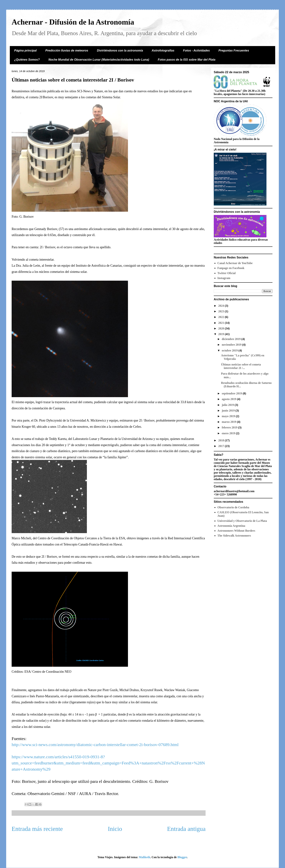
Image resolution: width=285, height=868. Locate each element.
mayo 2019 (229, 416)
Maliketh (144, 857)
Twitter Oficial (226, 273)
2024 (222, 306)
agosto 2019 (229, 399)
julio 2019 (228, 405)
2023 (222, 311)
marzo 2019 (229, 422)
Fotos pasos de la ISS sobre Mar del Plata (187, 60)
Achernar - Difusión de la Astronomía (73, 22)
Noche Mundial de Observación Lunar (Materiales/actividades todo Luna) (99, 60)
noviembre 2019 (232, 345)
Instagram (224, 278)
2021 (222, 323)
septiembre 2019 (232, 393)
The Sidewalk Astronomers (234, 536)
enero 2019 (229, 433)
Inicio (115, 829)
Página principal (25, 51)
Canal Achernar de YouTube (235, 263)
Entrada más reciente (37, 829)
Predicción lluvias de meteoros (67, 51)
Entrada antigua (186, 829)
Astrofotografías (163, 51)
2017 (222, 446)
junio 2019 (229, 411)
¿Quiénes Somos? (27, 60)
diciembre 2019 (232, 339)
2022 (222, 317)
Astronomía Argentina (231, 526)
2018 (222, 440)
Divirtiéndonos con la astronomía (120, 51)
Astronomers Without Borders (236, 531)
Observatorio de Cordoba (233, 507)
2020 (222, 328)
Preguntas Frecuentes (234, 51)
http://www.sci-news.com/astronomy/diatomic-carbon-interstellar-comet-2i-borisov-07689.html (95, 745)
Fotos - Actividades (196, 51)
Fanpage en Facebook (231, 268)
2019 (222, 334)
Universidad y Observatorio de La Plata (242, 521)
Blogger (182, 857)
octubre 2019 (230, 350)
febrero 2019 (230, 427)
